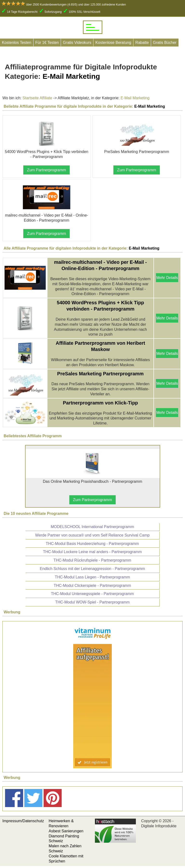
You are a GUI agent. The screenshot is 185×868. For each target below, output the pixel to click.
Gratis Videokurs (77, 43)
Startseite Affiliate (37, 98)
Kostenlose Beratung (113, 43)
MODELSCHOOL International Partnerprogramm (92, 527)
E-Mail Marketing (134, 98)
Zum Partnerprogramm (46, 170)
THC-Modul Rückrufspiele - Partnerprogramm (92, 560)
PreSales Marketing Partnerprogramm (100, 374)
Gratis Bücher (165, 43)
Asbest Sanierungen (66, 831)
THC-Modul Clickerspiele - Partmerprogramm (92, 586)
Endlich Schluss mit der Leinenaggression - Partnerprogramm (92, 569)
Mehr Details (167, 278)
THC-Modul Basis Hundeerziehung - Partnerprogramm (92, 544)
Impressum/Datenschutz (23, 821)
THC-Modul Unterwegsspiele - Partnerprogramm (92, 594)
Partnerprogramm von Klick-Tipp (100, 403)
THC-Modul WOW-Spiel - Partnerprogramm (92, 602)
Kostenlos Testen (17, 43)
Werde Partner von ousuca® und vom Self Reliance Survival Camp (92, 535)
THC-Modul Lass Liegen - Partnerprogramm (92, 577)
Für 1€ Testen (47, 43)
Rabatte (142, 43)
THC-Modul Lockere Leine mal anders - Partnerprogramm (92, 552)
